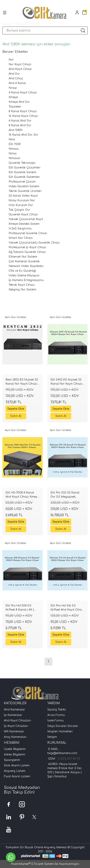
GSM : (53, 759)
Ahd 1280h (16, 130)
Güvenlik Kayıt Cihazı (23, 215)
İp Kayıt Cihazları (16, 726)
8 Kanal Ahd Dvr (20, 125)
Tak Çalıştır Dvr (19, 210)
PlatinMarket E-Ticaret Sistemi (32, 864)
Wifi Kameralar (14, 731)
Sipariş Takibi (57, 710)
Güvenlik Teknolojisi (22, 163)
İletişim (52, 737)
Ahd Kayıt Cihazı (20, 69)
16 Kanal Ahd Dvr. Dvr (23, 135)
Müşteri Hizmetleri (60, 731)
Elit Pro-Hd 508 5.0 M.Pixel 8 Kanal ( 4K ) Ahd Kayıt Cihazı (20, 608)
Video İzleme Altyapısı (24, 275)
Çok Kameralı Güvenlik (24, 261)
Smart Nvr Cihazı (21, 238)
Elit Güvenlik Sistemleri (24, 177)
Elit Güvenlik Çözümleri (24, 168)
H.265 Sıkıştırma (20, 229)
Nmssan (14, 158)
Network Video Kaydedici (26, 266)
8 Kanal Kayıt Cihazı (23, 111)
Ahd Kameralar (14, 710)
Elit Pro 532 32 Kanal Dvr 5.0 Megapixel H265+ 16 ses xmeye (65, 495)
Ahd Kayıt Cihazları (18, 721)
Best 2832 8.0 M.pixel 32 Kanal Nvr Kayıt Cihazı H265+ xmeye (22, 382)
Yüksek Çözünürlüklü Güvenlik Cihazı (34, 243)
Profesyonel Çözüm (22, 182)
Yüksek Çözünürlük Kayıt (26, 219)
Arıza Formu (56, 715)
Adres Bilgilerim (15, 755)
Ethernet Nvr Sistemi (23, 257)
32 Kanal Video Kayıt (23, 196)
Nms (12, 139)
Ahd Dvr (14, 74)
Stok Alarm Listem (17, 765)
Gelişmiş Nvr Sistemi (22, 290)
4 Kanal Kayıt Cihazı (23, 93)
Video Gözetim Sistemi (24, 186)
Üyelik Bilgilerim (15, 749)
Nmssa (14, 149)
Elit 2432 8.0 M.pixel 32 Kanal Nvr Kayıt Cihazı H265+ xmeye (66, 382)
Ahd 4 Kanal (17, 83)
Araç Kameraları (15, 737)
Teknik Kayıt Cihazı (22, 285)
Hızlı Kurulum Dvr (21, 205)
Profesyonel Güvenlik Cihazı (28, 233)
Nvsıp (13, 88)
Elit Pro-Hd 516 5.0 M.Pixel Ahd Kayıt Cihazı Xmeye (67, 608)
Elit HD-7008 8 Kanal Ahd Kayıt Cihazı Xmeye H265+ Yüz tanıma (22, 495)
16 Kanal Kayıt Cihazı (23, 116)
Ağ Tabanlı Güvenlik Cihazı (27, 252)
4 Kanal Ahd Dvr (20, 121)
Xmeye (13, 97)
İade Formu (55, 721)
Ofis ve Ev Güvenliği (22, 271)
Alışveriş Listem (15, 771)
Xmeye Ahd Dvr (19, 102)
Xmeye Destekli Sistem (24, 224)
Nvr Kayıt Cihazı (20, 64)
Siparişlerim (12, 760)
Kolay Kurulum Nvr (22, 200)
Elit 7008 (15, 144)
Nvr (11, 60)
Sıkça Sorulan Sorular (63, 726)
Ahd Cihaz (16, 78)
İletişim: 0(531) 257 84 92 (21, 24)
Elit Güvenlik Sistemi (22, 172)
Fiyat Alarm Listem (17, 776)
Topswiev (15, 107)
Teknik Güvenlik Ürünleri (25, 191)
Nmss (13, 154)
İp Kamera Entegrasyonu (26, 280)
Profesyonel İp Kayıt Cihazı (27, 247)
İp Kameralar (13, 715)
